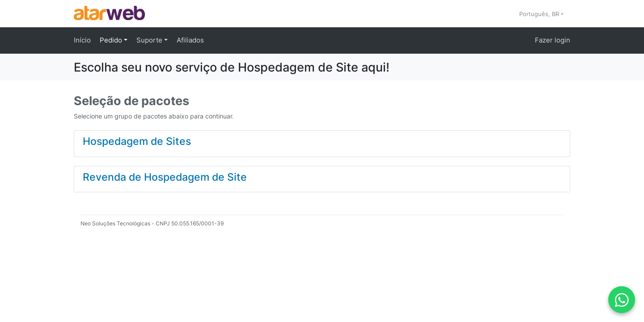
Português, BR (540, 14)
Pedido (112, 40)
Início (82, 40)
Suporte (150, 40)
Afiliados (190, 40)
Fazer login (553, 40)
